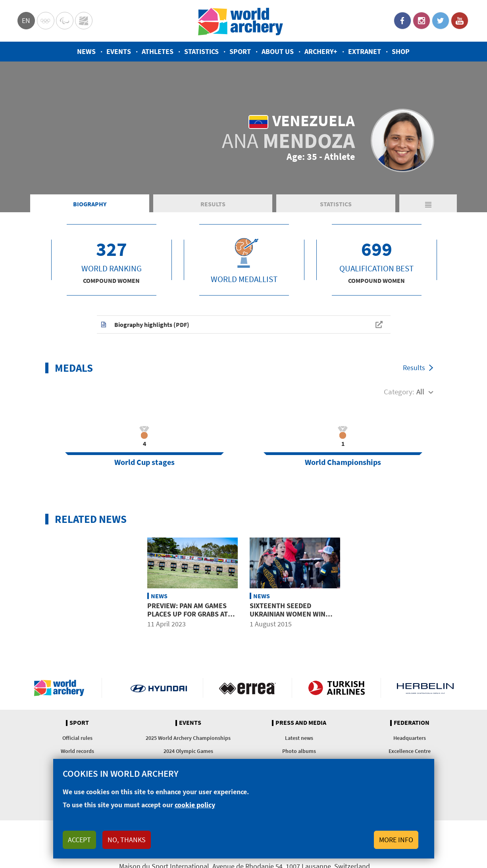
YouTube (460, 21)
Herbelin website (425, 688)
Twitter (441, 21)
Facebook (402, 21)
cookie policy (195, 805)
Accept (79, 840)
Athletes (158, 51)
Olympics (46, 21)
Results (213, 204)
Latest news (299, 738)
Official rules (77, 738)
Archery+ (321, 51)
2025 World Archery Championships (188, 738)
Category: (399, 392)
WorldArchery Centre (84, 21)
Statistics (201, 51)
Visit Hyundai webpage (159, 688)
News (86, 51)
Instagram (422, 21)
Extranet (365, 51)
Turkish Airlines (336, 688)
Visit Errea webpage (247, 688)
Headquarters (410, 738)
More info (396, 840)
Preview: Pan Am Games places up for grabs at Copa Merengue (188, 614)
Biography (90, 204)
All (420, 392)
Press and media (301, 723)
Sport (240, 51)
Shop (401, 51)
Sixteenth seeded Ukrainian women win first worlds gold (288, 614)
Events (119, 51)
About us (278, 51)
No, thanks (127, 840)
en (26, 20)
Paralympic (65, 21)
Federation (412, 723)
